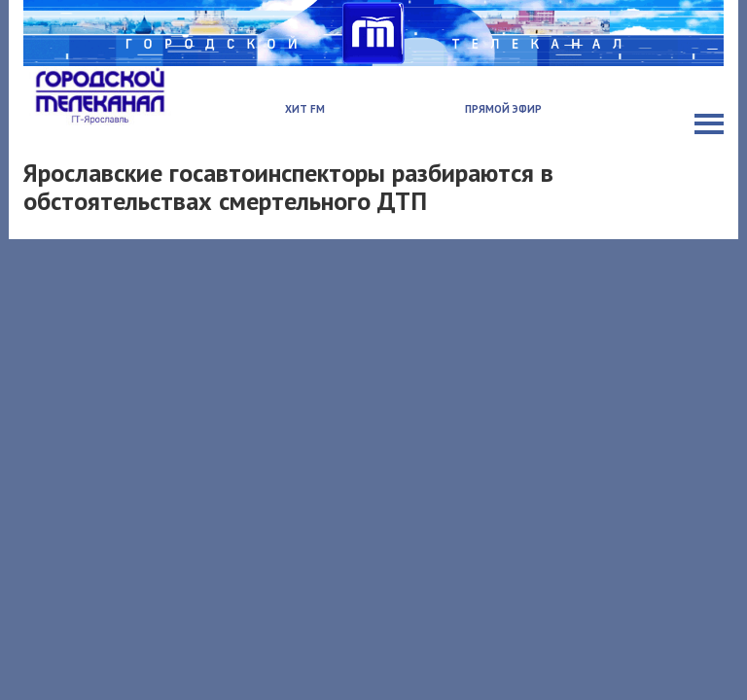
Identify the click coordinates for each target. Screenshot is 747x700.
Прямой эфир (503, 109)
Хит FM (305, 109)
